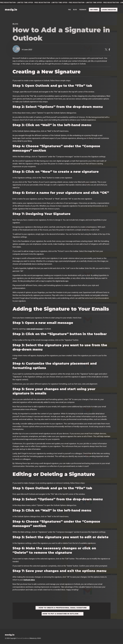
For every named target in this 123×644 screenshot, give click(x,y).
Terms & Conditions (23, 639)
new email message (35, 329)
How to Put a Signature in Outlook (62, 614)
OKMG (39, 639)
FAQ (69, 9)
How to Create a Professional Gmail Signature (62, 608)
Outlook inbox (29, 580)
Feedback (83, 9)
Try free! (94, 9)
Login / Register (109, 9)
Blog (75, 9)
